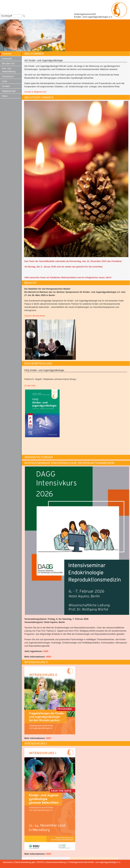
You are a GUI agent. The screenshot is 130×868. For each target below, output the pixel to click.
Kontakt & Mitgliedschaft (35, 92)
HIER (46, 651)
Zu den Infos (30, 386)
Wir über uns (8, 64)
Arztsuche (7, 59)
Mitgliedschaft (9, 91)
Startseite (7, 54)
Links (5, 81)
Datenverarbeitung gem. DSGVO (29, 862)
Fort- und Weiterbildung (9, 70)
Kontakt (6, 86)
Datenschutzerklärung (56, 862)
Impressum (8, 862)
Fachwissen (8, 76)
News (5, 96)
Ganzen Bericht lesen (35, 316)
